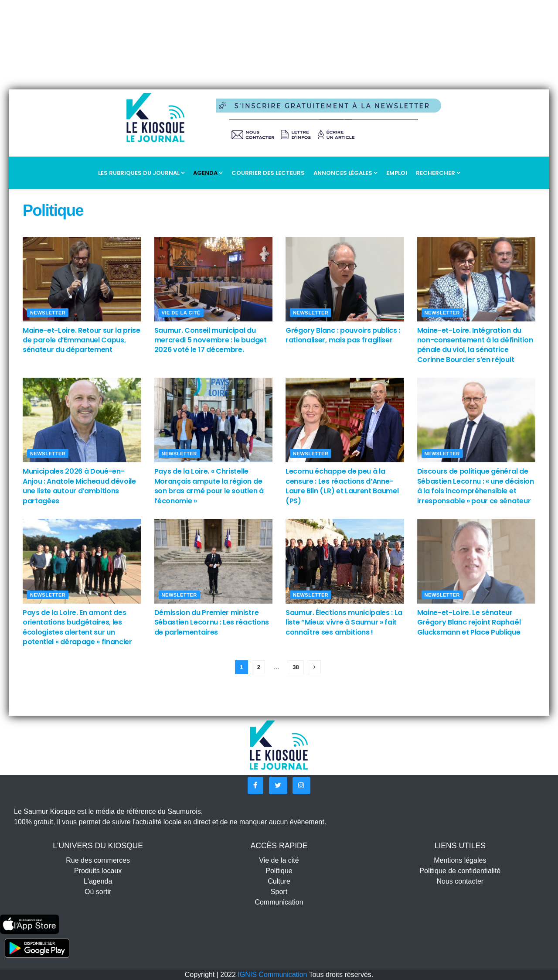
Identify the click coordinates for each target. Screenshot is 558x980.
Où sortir (98, 892)
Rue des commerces (98, 860)
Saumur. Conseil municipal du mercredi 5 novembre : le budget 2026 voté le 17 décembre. (211, 340)
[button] (255, 785)
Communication (279, 902)
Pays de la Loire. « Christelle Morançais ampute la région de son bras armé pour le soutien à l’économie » (209, 486)
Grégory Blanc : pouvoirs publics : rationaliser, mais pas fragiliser (343, 335)
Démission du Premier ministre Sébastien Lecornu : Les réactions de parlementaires (212, 622)
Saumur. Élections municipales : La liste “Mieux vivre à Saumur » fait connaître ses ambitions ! (344, 622)
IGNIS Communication (272, 975)
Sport (279, 892)
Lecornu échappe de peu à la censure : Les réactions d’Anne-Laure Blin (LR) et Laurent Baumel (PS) (342, 486)
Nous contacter (460, 881)
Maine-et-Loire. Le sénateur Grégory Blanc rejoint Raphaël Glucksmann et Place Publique (469, 622)
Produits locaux (98, 871)
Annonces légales (345, 173)
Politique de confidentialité (460, 871)
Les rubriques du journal (141, 173)
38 (296, 667)
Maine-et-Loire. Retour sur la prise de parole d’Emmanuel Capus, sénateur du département (82, 340)
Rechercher (438, 173)
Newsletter (48, 313)
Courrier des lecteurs (268, 173)
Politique (279, 871)
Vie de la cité (181, 313)
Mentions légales (460, 860)
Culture (279, 881)
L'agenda (98, 881)
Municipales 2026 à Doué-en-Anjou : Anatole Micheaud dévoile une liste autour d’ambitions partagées (79, 486)
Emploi (397, 173)
